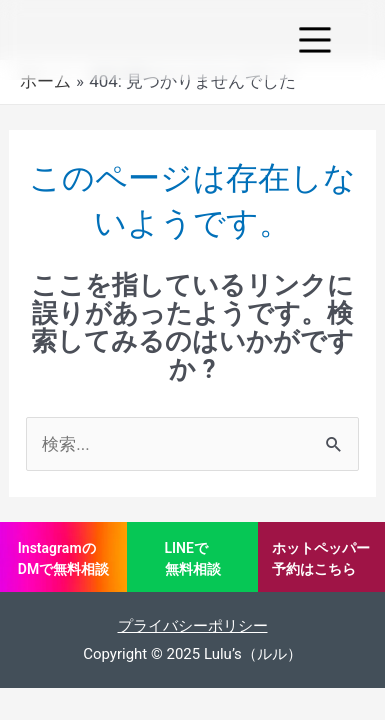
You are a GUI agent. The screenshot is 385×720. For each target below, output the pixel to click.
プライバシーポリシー (193, 626)
